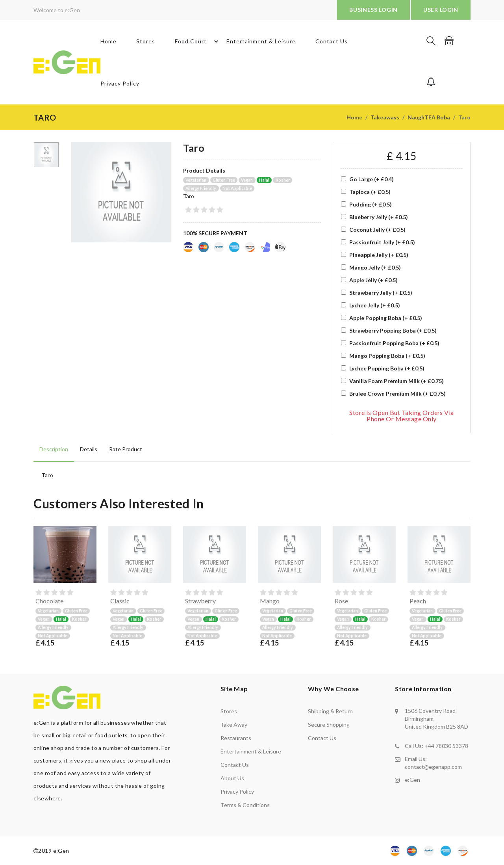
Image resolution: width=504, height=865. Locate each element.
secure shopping (329, 725)
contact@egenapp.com (433, 767)
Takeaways (385, 117)
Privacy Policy (120, 83)
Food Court (198, 41)
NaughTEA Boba (429, 117)
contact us (322, 738)
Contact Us (332, 41)
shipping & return (330, 711)
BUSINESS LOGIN (373, 10)
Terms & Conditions (245, 805)
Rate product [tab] (126, 449)
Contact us (235, 765)
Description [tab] (54, 449)
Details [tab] (89, 449)
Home (108, 41)
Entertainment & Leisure (261, 41)
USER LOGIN (441, 10)
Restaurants (236, 738)
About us (232, 778)
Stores (146, 41)
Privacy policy (237, 792)
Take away (234, 725)
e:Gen (412, 780)
